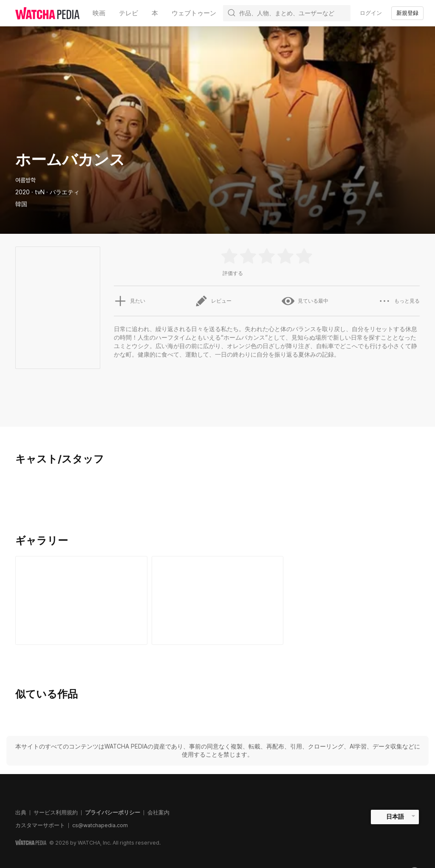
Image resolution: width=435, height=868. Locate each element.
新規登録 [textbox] (407, 13)
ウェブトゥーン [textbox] (194, 13)
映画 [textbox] (99, 13)
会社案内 (158, 813)
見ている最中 (305, 301)
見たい (130, 301)
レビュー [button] (213, 301)
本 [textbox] (155, 13)
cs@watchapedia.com (100, 825)
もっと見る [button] (399, 301)
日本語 (395, 817)
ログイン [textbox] (371, 13)
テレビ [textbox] (129, 13)
